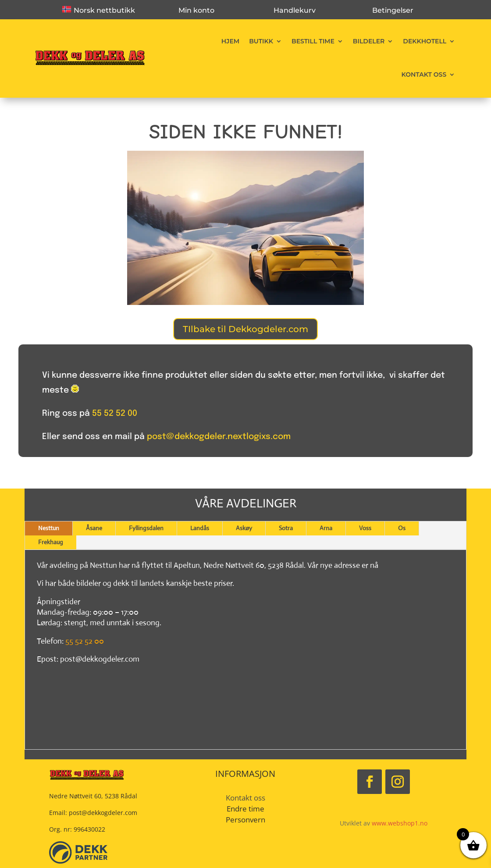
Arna (326, 528)
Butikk (261, 41)
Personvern (245, 820)
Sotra (286, 528)
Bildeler (369, 41)
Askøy (244, 528)
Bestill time (313, 41)
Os (402, 528)
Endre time (245, 809)
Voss (365, 528)
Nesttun (49, 528)
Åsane (94, 528)
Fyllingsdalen (146, 528)
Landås (200, 528)
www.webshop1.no (400, 823)
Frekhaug (51, 542)
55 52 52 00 (115, 413)
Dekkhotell (425, 41)
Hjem (230, 41)
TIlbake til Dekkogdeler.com (245, 329)
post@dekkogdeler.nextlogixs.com (219, 437)
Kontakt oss (424, 74)
